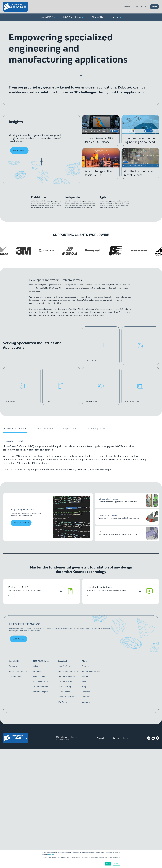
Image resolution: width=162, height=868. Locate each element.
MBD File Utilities (41, 661)
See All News (19, 150)
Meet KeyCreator (65, 666)
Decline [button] (116, 864)
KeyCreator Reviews (66, 676)
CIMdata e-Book (16, 676)
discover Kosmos (21, 523)
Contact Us (19, 639)
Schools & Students (66, 697)
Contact (85, 666)
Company (86, 702)
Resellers (86, 692)
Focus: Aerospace (41, 692)
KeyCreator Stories (66, 682)
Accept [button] (108, 864)
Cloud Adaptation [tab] (96, 428)
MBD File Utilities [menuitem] (73, 17)
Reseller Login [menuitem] (140, 7)
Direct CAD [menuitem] (98, 17)
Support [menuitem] (128, 7)
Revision (37, 671)
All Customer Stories (91, 671)
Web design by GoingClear (62, 739)
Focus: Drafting (64, 687)
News (84, 682)
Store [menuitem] (154, 7)
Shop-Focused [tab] (70, 428)
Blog (84, 687)
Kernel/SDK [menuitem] (48, 17)
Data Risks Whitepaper (43, 682)
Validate (37, 666)
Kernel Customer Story (19, 671)
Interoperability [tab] (45, 428)
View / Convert (39, 676)
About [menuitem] (117, 17)
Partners (86, 676)
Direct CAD (62, 661)
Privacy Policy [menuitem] (102, 738)
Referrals (86, 697)
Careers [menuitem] (116, 738)
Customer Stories (41, 687)
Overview (13, 666)
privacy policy (52, 854)
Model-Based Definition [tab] (15, 428)
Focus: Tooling (64, 692)
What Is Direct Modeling (68, 671)
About (85, 661)
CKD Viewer (62, 702)
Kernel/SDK (14, 661)
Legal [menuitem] (126, 738)
